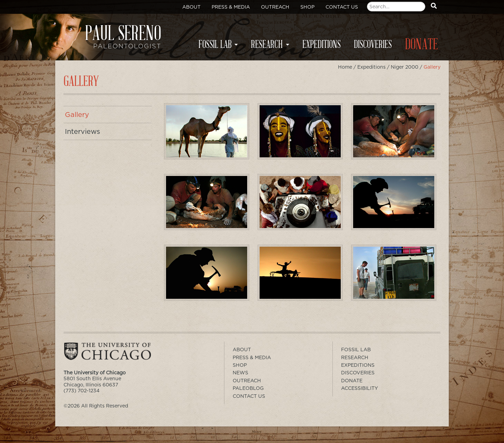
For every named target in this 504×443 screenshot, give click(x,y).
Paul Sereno (114, 40)
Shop (307, 7)
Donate (421, 45)
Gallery (77, 115)
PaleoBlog (248, 388)
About (191, 7)
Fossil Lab (215, 45)
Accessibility (360, 388)
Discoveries (373, 45)
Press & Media (231, 7)
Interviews (83, 131)
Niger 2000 (405, 67)
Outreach (275, 7)
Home (345, 67)
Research (267, 45)
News (240, 373)
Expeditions (322, 45)
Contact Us (342, 7)
